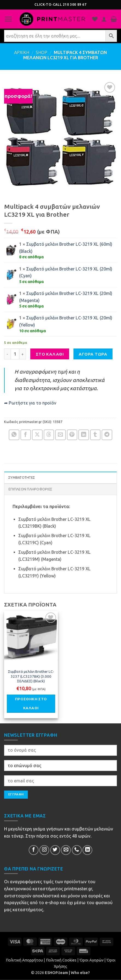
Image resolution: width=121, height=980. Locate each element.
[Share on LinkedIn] (84, 435)
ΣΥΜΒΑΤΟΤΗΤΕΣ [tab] (22, 477)
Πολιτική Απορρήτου (24, 960)
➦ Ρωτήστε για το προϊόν (30, 403)
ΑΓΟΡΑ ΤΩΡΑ (93, 354)
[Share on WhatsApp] (14, 435)
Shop (42, 53)
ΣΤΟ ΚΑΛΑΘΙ (50, 354)
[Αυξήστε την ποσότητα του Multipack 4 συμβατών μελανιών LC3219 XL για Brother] (23, 354)
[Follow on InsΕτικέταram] (44, 850)
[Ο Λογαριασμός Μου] (104, 19)
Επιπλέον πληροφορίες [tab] (30, 489)
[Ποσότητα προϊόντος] (15, 354)
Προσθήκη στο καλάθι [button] (31, 704)
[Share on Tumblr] (95, 435)
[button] (8, 19)
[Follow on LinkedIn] (87, 850)
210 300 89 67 (75, 5)
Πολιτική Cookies (61, 960)
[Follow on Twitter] (55, 850)
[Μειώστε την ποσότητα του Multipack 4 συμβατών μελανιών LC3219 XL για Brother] (7, 354)
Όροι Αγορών (92, 960)
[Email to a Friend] (60, 435)
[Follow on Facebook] (34, 850)
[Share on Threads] (49, 435)
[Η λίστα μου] (95, 19)
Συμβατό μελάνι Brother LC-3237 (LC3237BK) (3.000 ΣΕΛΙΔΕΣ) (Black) (31, 676)
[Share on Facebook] (26, 435)
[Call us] (77, 850)
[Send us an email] (66, 850)
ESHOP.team (56, 973)
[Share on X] (37, 435)
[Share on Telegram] (107, 435)
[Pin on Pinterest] (72, 435)
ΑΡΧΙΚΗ (22, 53)
